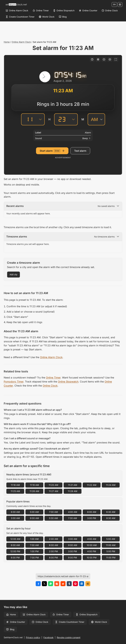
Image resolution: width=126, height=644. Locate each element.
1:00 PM (34, 551)
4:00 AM (73, 512)
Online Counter (16, 622)
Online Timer (53, 378)
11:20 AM (53, 485)
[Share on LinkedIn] (82, 584)
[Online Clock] (110, 11)
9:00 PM (73, 558)
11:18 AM (15, 485)
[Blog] (63, 17)
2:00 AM (54, 539)
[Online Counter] (88, 11)
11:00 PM (111, 558)
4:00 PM (92, 551)
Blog (10, 629)
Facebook (48, 637)
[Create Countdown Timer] (20, 17)
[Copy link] (88, 584)
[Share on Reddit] (63, 584)
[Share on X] (44, 584)
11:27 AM (54, 491)
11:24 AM (111, 485)
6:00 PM (15, 558)
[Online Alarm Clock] (17, 11)
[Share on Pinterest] (75, 584)
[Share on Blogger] (57, 584)
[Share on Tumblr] (69, 584)
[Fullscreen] (116, 59)
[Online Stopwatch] (64, 11)
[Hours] (29, 119)
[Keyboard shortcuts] (92, 59)
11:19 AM (34, 485)
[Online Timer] (41, 11)
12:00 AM (15, 539)
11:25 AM (15, 491)
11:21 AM (73, 485)
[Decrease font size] (104, 59)
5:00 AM (34, 512)
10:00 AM (92, 545)
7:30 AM (73, 518)
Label (38, 133)
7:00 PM (34, 558)
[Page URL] (63, 576)
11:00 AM (111, 545)
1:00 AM (34, 539)
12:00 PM (15, 551)
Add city (13, 275)
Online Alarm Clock (21, 42)
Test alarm (80, 151)
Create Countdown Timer (70, 622)
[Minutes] (62, 119)
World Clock (99, 622)
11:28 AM (73, 491)
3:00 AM (15, 518)
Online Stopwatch (68, 382)
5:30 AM (53, 518)
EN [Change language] (114, 4)
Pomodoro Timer (14, 382)
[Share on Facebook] (38, 584)
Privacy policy (33, 637)
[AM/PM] (96, 119)
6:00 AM (15, 512)
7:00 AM (53, 512)
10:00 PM (92, 558)
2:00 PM (53, 551)
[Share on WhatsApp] (51, 584)
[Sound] (63, 138)
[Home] (16, 4)
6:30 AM (111, 512)
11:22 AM (92, 485)
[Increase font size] (110, 59)
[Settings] (120, 4)
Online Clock (50, 386)
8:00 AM (92, 512)
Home (7, 42)
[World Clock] (47, 17)
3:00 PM (92, 518)
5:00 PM (111, 551)
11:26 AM (34, 491)
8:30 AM (111, 518)
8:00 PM (53, 558)
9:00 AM (34, 518)
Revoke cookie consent (69, 637)
